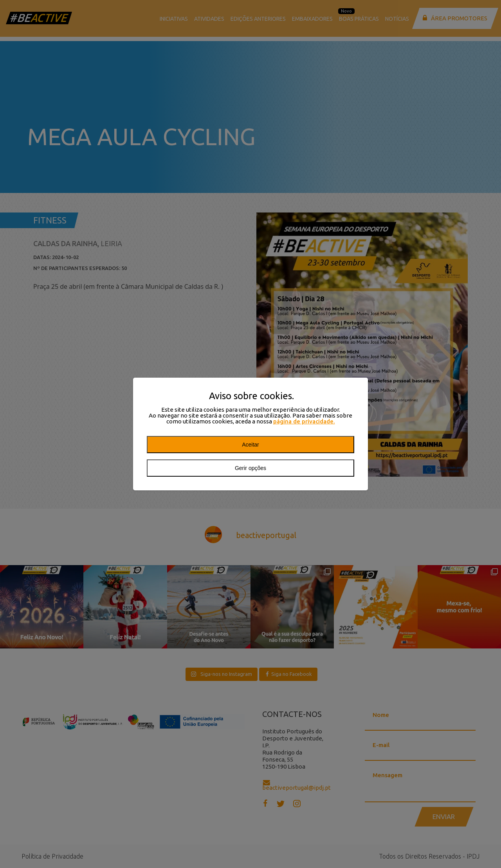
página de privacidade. (304, 421)
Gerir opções (250, 468)
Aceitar (250, 445)
